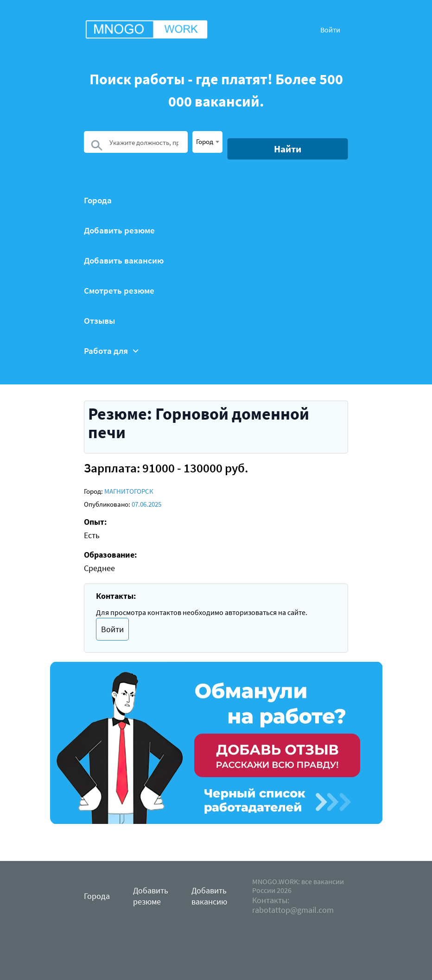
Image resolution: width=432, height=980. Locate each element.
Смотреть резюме (119, 291)
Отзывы (99, 321)
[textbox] (207, 141)
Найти (288, 149)
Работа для (111, 351)
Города (98, 200)
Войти (330, 30)
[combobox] (207, 142)
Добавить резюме (119, 230)
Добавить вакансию (124, 261)
